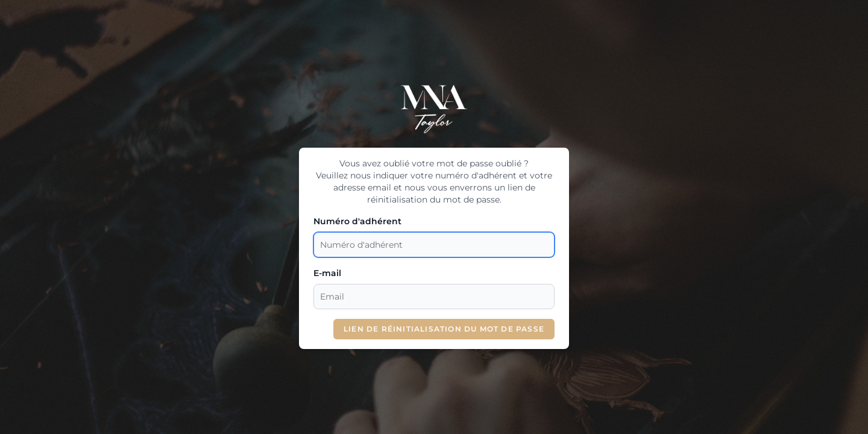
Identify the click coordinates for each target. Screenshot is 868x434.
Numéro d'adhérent (357, 221)
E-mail (327, 273)
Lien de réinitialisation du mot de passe (444, 329)
